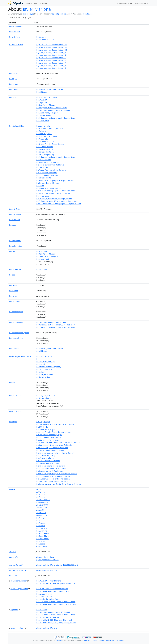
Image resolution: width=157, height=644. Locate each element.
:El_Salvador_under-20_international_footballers (56, 201)
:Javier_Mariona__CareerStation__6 (51, 60)
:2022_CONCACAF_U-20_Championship (53, 591)
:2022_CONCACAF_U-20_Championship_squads (56, 604)
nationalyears (16, 338)
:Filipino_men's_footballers (48, 461)
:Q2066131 (43, 500)
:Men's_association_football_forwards (52, 481)
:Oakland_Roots (43, 178)
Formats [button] (44, 3)
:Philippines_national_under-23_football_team (55, 110)
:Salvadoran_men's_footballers (49, 471)
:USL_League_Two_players (47, 440)
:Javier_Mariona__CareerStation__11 (51, 47)
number (14, 84)
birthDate (14, 32)
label (12, 552)
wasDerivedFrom (17, 565)
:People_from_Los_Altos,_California (51, 170)
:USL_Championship (45, 154)
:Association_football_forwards (49, 128)
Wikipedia (60, 640)
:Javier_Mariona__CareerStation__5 (51, 58)
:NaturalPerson (43, 502)
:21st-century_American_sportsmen (51, 468)
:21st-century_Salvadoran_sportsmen (52, 448)
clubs (13, 251)
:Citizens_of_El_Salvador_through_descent (54, 199)
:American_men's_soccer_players (50, 466)
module (13, 291)
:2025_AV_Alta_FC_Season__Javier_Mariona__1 (55, 583)
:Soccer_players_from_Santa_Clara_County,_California (58, 484)
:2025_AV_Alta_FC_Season (47, 617)
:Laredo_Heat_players (46, 430)
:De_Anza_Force (43, 398)
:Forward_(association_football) (49, 89)
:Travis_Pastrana (43, 160)
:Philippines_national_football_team (51, 108)
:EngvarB (40, 364)
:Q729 (41, 513)
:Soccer (40, 186)
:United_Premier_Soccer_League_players (53, 432)
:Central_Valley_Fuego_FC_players (50, 450)
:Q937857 (42, 515)
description (15, 73)
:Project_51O (42, 102)
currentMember (19, 581)
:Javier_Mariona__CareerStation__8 (51, 66)
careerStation (16, 45)
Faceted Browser (125, 3)
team (12, 97)
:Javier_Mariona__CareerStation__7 (51, 63)
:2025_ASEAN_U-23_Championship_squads (54, 620)
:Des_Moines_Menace (46, 105)
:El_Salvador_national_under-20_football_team (56, 118)
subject (13, 422)
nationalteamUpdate (19, 333)
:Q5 (40, 510)
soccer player (28, 14)
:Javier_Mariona (46, 570)
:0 (38, 359)
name (13, 296)
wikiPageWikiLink (17, 126)
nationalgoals (16, 312)
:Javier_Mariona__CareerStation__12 (51, 50)
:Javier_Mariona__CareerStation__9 (51, 68)
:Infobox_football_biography (48, 367)
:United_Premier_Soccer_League (50, 144)
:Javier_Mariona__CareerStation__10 (51, 45)
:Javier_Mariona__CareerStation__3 (51, 53)
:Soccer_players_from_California (50, 165)
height (13, 79)
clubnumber (15, 246)
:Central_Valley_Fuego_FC (47, 113)
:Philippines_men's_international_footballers (55, 424)
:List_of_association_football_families (52, 589)
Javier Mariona (37, 9)
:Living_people (43, 126)
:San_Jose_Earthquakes (46, 97)
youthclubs (15, 396)
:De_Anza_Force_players (47, 455)
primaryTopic (17, 628)
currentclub (15, 270)
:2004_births (42, 167)
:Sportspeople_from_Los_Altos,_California (54, 445)
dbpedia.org (87, 14)
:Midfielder (41, 92)
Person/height (16, 26)
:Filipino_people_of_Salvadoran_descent (53, 476)
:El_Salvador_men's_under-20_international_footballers (59, 442)
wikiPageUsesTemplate (20, 356)
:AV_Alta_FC (41, 100)
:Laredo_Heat (42, 121)
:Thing (39, 489)
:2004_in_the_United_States (48, 599)
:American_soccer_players (47, 162)
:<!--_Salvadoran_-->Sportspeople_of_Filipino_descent (58, 204)
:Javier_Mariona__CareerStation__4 (51, 55)
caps (12, 225)
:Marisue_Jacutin (44, 134)
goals (13, 275)
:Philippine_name (44, 369)
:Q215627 (42, 507)
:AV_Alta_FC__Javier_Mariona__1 (50, 581)
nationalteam (16, 322)
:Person (40, 492)
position (14, 89)
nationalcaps (16, 301)
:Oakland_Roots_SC (45, 115)
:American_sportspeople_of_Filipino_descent (55, 180)
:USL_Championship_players (48, 175)
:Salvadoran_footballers (46, 173)
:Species (40, 541)
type (12, 489)
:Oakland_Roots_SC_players (48, 183)
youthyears (15, 411)
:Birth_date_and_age (45, 362)
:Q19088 (42, 505)
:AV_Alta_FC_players (45, 458)
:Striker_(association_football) (49, 188)
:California (41, 37)
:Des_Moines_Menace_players (49, 435)
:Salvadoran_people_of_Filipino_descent (53, 193)
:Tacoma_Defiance (44, 149)
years (13, 382)
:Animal (40, 518)
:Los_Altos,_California (45, 39)
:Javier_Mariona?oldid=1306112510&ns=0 (57, 565)
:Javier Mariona (45, 557)
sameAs (13, 557)
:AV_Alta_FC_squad (44, 356)
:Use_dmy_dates (43, 377)
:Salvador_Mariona (44, 147)
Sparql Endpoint (141, 3)
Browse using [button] (31, 3)
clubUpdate (15, 241)
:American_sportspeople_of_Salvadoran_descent (56, 191)
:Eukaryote (41, 528)
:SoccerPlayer (42, 533)
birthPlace (14, 37)
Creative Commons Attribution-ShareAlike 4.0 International (103, 640)
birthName (15, 214)
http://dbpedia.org (59, 14)
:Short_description (44, 375)
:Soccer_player (43, 196)
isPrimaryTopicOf (17, 570)
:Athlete (40, 523)
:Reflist (40, 372)
